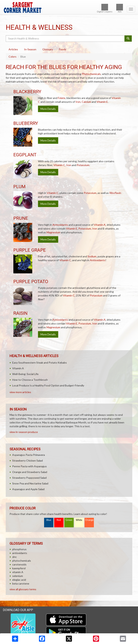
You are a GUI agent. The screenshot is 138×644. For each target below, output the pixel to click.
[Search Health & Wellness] (65, 39)
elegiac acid (19, 580)
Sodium (92, 256)
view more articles (20, 392)
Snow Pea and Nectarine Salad (30, 483)
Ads (120, 8)
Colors (13, 57)
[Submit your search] (128, 39)
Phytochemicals (91, 74)
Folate (62, 98)
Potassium (83, 165)
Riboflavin (115, 193)
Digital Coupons (105, 8)
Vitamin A (100, 225)
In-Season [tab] (30, 49)
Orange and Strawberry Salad (30, 472)
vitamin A (18, 572)
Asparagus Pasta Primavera (29, 455)
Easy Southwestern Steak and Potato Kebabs (40, 363)
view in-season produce (24, 432)
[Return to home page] (69, 7)
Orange (89, 520)
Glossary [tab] (48, 49)
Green (69, 520)
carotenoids (19, 564)
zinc (15, 557)
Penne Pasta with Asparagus (29, 466)
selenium (18, 576)
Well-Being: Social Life (25, 374)
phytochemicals (22, 561)
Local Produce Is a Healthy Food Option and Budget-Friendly (48, 385)
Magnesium (53, 232)
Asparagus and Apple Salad (28, 489)
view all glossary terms (23, 589)
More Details (48, 109)
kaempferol (19, 568)
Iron (78, 102)
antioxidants (20, 553)
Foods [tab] (63, 49)
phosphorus (19, 549)
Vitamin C (59, 165)
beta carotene (21, 583)
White (79, 520)
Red (59, 520)
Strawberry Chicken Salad (27, 461)
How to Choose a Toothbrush (30, 380)
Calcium (86, 102)
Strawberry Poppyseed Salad (29, 478)
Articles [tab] (13, 49)
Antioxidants (60, 225)
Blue (49, 520)
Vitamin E (102, 102)
